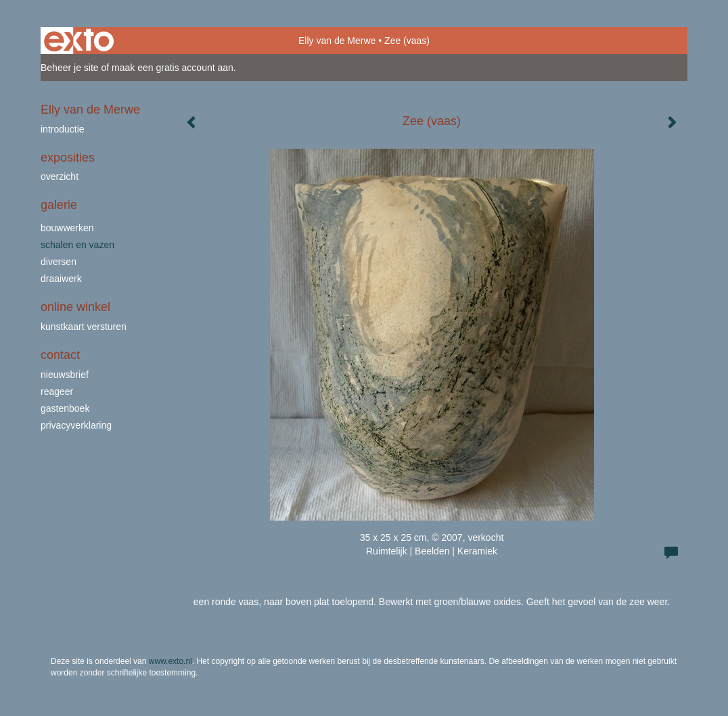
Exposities (68, 158)
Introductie (63, 129)
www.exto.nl (170, 661)
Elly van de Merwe (337, 41)
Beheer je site (70, 68)
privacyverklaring (76, 425)
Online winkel (75, 307)
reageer (57, 391)
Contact (60, 355)
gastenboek (65, 408)
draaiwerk (61, 279)
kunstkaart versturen (84, 327)
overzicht (60, 176)
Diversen (59, 262)
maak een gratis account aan (173, 68)
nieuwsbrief (65, 375)
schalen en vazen (77, 245)
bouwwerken (67, 228)
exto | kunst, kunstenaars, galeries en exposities (79, 41)
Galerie (59, 205)
